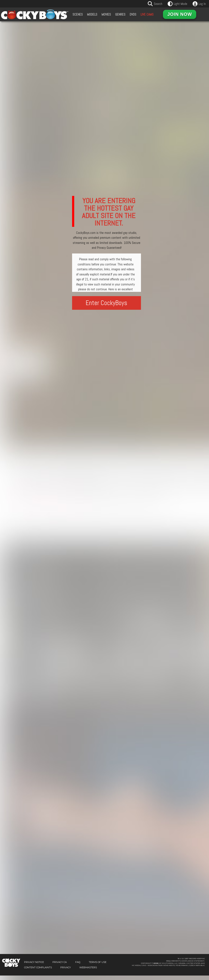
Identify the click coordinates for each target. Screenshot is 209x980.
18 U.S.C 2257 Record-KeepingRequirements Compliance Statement (185, 960)
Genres (120, 14)
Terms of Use (98, 962)
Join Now (180, 14)
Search (158, 4)
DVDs (133, 14)
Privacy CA (60, 962)
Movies (106, 14)
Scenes (78, 14)
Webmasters (88, 967)
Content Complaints (38, 967)
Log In (202, 4)
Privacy (66, 967)
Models (92, 14)
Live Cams (147, 14)
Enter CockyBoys (107, 303)
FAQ (78, 962)
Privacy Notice (34, 962)
